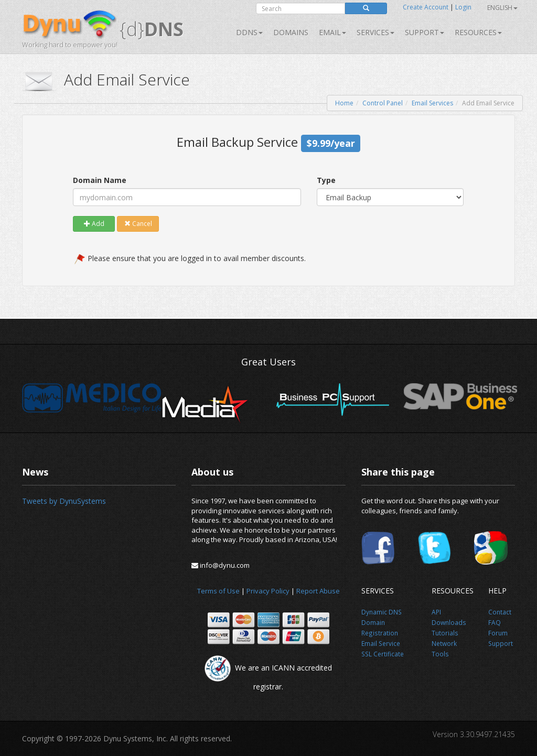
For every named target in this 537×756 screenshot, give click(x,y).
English (502, 8)
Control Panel (383, 103)
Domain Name (100, 180)
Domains (291, 32)
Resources (478, 32)
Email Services (432, 103)
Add (94, 224)
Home (344, 103)
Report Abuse (318, 591)
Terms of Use (218, 591)
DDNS (249, 32)
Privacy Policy (268, 591)
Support (425, 32)
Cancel (138, 224)
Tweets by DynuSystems (64, 501)
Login (463, 7)
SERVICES (375, 32)
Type (326, 180)
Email (332, 32)
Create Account (426, 7)
